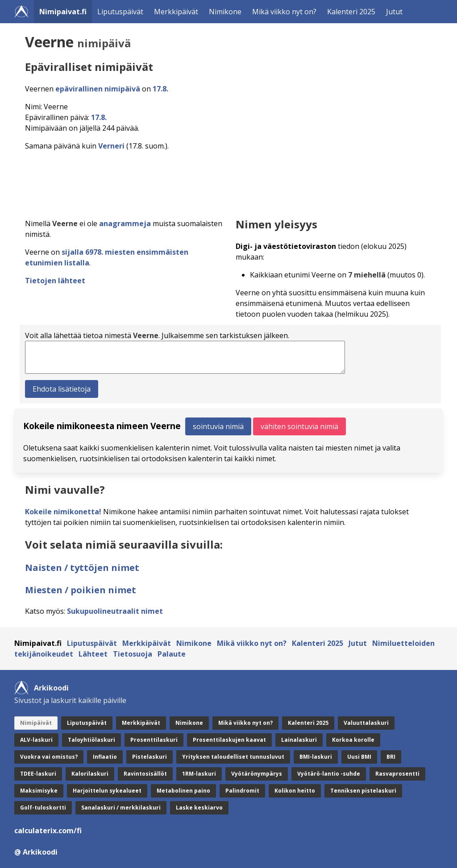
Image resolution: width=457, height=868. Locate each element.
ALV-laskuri (36, 740)
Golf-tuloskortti (43, 808)
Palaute (172, 654)
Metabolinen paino (183, 791)
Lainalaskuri (299, 740)
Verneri (111, 146)
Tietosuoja (133, 654)
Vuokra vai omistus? (49, 757)
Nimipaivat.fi (63, 12)
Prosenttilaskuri (154, 740)
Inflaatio (105, 757)
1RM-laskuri (199, 774)
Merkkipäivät (176, 12)
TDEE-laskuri (38, 774)
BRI (391, 757)
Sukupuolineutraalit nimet (115, 611)
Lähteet (93, 654)
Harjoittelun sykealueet (107, 791)
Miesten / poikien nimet (81, 590)
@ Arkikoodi (36, 852)
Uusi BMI (359, 757)
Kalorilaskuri (90, 774)
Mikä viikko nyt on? (284, 12)
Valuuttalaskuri (366, 723)
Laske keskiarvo (199, 808)
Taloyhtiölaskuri (91, 740)
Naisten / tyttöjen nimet (82, 568)
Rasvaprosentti (397, 774)
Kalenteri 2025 (351, 12)
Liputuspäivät (120, 12)
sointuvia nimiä (218, 426)
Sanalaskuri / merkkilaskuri (121, 808)
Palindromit (242, 791)
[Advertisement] (230, 182)
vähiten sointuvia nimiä (299, 426)
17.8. (160, 89)
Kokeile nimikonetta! (63, 512)
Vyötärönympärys (257, 774)
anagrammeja (125, 223)
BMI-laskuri (316, 757)
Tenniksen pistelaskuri (363, 791)
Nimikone (225, 12)
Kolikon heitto (295, 791)
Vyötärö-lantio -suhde (329, 774)
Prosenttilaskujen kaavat (229, 740)
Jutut (394, 12)
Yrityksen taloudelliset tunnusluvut (233, 757)
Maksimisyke (39, 791)
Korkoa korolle (353, 740)
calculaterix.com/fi (48, 831)
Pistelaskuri (150, 757)
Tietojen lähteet (55, 281)
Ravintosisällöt (145, 774)
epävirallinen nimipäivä (98, 89)
